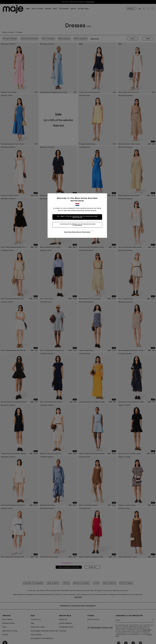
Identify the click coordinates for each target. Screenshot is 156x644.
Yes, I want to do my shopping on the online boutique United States (78, 217)
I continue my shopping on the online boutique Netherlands (78, 225)
